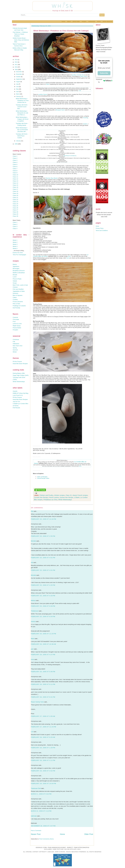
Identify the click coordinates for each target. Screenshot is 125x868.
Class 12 (15, 179)
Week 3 (15, 244)
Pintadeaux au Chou (50, 500)
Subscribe (104, 73)
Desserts (16, 293)
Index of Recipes (42, 477)
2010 (16, 67)
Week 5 (15, 248)
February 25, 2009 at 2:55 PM (43, 536)
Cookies (15, 300)
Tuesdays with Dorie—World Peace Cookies (22, 136)
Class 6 (15, 167)
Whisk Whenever (108, 21)
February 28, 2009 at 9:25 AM (43, 737)
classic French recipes (80, 495)
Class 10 (15, 175)
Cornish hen (80, 75)
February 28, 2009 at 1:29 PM (43, 748)
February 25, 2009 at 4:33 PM (43, 596)
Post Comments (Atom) (47, 839)
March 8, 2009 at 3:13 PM (41, 811)
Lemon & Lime (17, 324)
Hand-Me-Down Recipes (20, 364)
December (19, 72)
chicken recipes (59, 495)
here (69, 256)
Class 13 (15, 181)
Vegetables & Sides (19, 291)
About (69, 21)
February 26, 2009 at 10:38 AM (44, 644)
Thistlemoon (35, 611)
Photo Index (76, 21)
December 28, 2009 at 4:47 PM (43, 826)
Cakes (15, 297)
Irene (33, 659)
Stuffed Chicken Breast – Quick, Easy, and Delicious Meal (21, 40)
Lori (32, 732)
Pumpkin (15, 330)
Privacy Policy (100, 228)
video (48, 84)
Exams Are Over (18, 253)
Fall (14, 342)
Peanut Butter (17, 328)
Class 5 (15, 164)
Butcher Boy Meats (52, 178)
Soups (15, 283)
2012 (16, 62)
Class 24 (15, 204)
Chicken (15, 287)
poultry (74, 75)
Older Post (89, 834)
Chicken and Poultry (46, 495)
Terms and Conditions (102, 231)
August (18, 82)
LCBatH (77, 497)
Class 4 (15, 162)
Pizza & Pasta (17, 279)
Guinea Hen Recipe (66, 497)
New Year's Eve (18, 346)
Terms (99, 21)
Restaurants (92, 21)
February (19, 97)
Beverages (16, 269)
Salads (15, 281)
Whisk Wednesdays (19, 382)
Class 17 (15, 189)
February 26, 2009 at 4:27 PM (43, 655)
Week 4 (15, 246)
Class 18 (15, 191)
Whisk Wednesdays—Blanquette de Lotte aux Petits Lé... (22, 113)
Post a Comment (36, 831)
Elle (32, 511)
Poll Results (16, 408)
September (19, 79)
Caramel (15, 317)
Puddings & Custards (19, 306)
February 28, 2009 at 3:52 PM (43, 771)
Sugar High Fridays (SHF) (21, 375)
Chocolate (16, 319)
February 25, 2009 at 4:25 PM (43, 585)
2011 (16, 65)
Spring (15, 348)
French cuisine (54, 497)
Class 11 (15, 177)
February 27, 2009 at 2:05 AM (43, 716)
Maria (33, 639)
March (18, 94)
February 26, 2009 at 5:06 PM (43, 672)
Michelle (33, 541)
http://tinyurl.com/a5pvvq (70, 156)
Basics (15, 264)
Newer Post (36, 834)
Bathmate (34, 823)
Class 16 (15, 187)
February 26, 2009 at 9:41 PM (43, 697)
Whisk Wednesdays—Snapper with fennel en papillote (22, 119)
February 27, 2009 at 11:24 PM (44, 727)
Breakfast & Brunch (19, 271)
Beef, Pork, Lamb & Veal (20, 285)
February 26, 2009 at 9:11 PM (43, 684)
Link (80, 91)
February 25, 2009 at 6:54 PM (43, 617)
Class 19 (15, 193)
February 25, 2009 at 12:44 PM (44, 519)
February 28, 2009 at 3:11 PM (43, 760)
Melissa (33, 601)
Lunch (15, 277)
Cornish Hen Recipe (41, 497)
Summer (15, 350)
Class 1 (15, 156)
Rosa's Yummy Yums (37, 702)
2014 (16, 60)
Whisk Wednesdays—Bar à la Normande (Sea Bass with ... (22, 130)
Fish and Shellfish (18, 289)
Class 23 (15, 202)
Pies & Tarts (16, 304)
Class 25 (15, 206)
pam (32, 649)
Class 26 (15, 208)
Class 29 (15, 214)
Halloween (16, 344)
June (18, 87)
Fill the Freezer (17, 362)
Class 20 (15, 195)
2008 (16, 144)
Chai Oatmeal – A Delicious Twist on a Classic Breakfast (20, 34)
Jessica (33, 621)
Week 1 (15, 240)
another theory (43, 94)
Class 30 (15, 216)
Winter (15, 352)
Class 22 (15, 200)
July (17, 84)
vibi (32, 562)
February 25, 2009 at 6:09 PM (43, 606)
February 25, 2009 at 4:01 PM (43, 558)
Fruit (14, 322)
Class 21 (15, 198)
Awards (15, 391)
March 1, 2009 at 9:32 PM (41, 794)
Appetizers (16, 266)
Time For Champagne (19, 255)
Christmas (16, 340)
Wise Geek (84, 76)
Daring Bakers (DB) (19, 373)
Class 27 (15, 210)
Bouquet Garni (60, 110)
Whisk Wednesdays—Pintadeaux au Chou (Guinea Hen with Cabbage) (61, 31)
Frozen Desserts (18, 302)
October (18, 77)
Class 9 (15, 173)
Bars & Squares (18, 295)
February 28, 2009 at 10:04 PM (44, 784)
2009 (16, 70)
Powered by (104, 81)
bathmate (34, 816)
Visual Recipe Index (43, 478)
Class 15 (15, 185)
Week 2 (15, 242)
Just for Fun (16, 402)
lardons (85, 124)
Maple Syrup (17, 326)
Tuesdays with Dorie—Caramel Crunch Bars (22, 107)
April (17, 92)
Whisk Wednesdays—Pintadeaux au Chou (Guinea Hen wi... (22, 101)
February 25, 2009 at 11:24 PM (44, 634)
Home (63, 21)
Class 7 (15, 169)
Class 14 (15, 183)
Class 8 (15, 171)
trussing (86, 118)
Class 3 (15, 160)
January (18, 141)
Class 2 (15, 158)
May (17, 89)
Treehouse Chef (36, 788)
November (19, 74)
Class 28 (15, 212)
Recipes (84, 21)
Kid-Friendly (16, 308)
